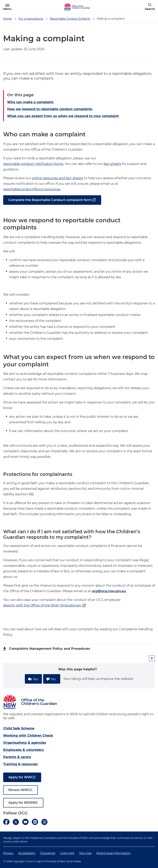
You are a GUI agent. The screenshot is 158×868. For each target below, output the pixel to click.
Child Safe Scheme (19, 728)
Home (7, 19)
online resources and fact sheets (58, 178)
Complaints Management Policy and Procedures (50, 649)
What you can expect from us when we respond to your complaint (63, 116)
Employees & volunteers (24, 750)
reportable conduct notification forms (33, 164)
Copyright (67, 853)
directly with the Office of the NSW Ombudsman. (45, 605)
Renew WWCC (20, 790)
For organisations (31, 19)
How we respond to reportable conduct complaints (50, 109)
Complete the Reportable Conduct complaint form (52, 200)
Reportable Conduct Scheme (70, 19)
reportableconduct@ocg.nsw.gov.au (32, 189)
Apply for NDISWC (23, 803)
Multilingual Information (113, 853)
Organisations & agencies (25, 743)
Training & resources (20, 764)
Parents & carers (17, 757)
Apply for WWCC (22, 777)
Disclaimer (48, 853)
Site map (85, 853)
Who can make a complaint (31, 102)
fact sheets (112, 164)
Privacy (8, 853)
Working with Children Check (28, 736)
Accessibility (27, 853)
